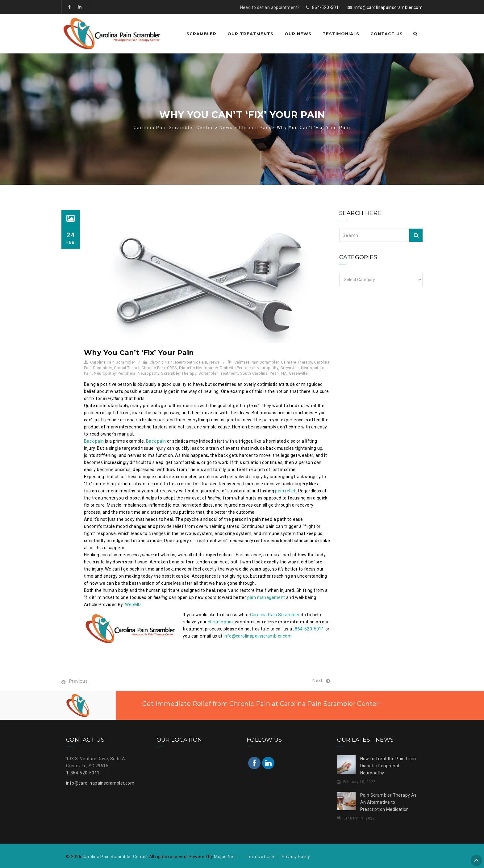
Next (317, 680)
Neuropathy (105, 373)
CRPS (172, 368)
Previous (78, 681)
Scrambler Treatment (218, 373)
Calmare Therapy (296, 362)
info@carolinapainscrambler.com (388, 7)
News (215, 362)
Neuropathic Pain (191, 362)
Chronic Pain (161, 362)
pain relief (285, 491)
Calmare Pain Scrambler (257, 362)
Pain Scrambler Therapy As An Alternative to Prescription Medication (388, 802)
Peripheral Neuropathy (138, 373)
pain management (266, 597)
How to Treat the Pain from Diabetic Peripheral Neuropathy (388, 766)
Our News (298, 34)
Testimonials (341, 34)
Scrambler (201, 34)
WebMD (133, 605)
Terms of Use (261, 857)
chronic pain (220, 622)
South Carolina (254, 373)
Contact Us (387, 34)
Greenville (290, 368)
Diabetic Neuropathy (198, 368)
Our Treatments (250, 34)
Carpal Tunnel (127, 368)
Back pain (94, 441)
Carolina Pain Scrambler (113, 362)
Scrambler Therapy (179, 373)
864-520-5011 (327, 7)
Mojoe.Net (224, 857)
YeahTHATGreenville (289, 373)
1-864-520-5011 (83, 773)
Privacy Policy (296, 857)
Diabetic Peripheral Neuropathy (249, 368)
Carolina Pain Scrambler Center (115, 857)
